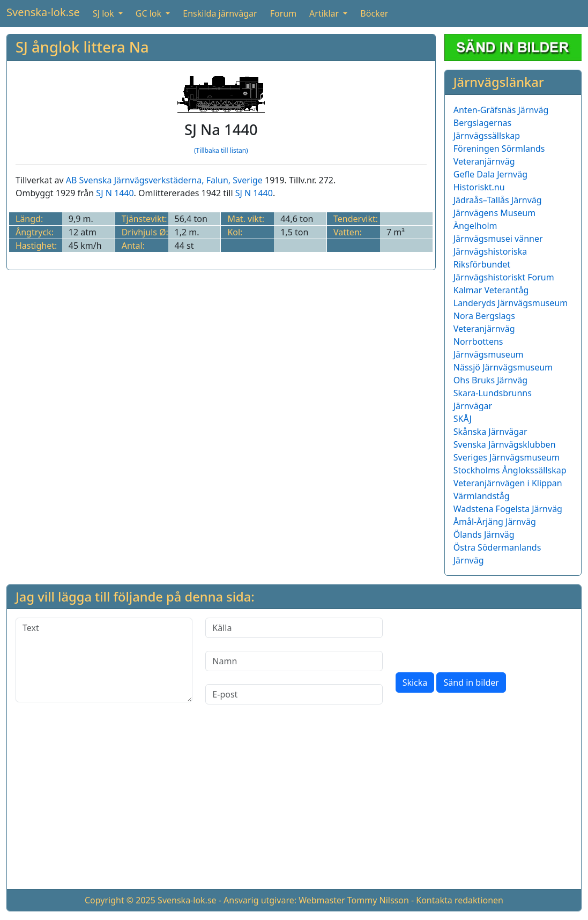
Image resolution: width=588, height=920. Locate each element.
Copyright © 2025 (120, 900)
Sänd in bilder (471, 682)
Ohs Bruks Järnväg (490, 380)
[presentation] (477, 639)
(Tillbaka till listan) (221, 150)
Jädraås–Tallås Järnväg (498, 200)
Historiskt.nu (479, 187)
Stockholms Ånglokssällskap (510, 470)
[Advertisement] (294, 805)
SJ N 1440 (115, 193)
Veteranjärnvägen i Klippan (508, 483)
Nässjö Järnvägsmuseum (503, 367)
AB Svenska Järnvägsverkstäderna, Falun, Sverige (164, 180)
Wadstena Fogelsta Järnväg (508, 509)
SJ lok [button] (105, 13)
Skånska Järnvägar (490, 432)
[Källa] (294, 628)
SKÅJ (463, 419)
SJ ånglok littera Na (82, 47)
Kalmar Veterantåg (491, 290)
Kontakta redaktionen (460, 900)
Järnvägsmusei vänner (498, 239)
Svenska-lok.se (43, 12)
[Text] (104, 660)
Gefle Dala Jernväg (490, 174)
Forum (283, 13)
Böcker (374, 13)
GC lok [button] (150, 13)
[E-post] (294, 694)
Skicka (415, 682)
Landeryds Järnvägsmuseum (511, 303)
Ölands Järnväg (484, 535)
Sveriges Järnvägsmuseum (507, 457)
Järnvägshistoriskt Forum (504, 277)
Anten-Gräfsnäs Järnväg (501, 110)
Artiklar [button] (325, 13)
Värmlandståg (482, 496)
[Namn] (294, 661)
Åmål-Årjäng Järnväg (495, 522)
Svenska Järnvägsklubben (505, 444)
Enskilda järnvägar (220, 13)
